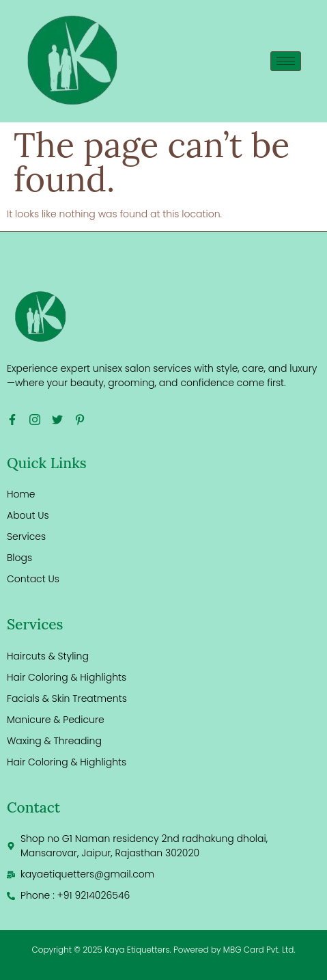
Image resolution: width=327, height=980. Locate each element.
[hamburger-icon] (286, 61)
